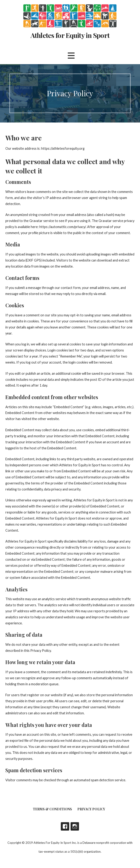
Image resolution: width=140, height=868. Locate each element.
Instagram (75, 826)
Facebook (65, 826)
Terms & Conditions (52, 809)
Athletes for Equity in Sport (70, 35)
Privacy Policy (91, 809)
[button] (71, 56)
